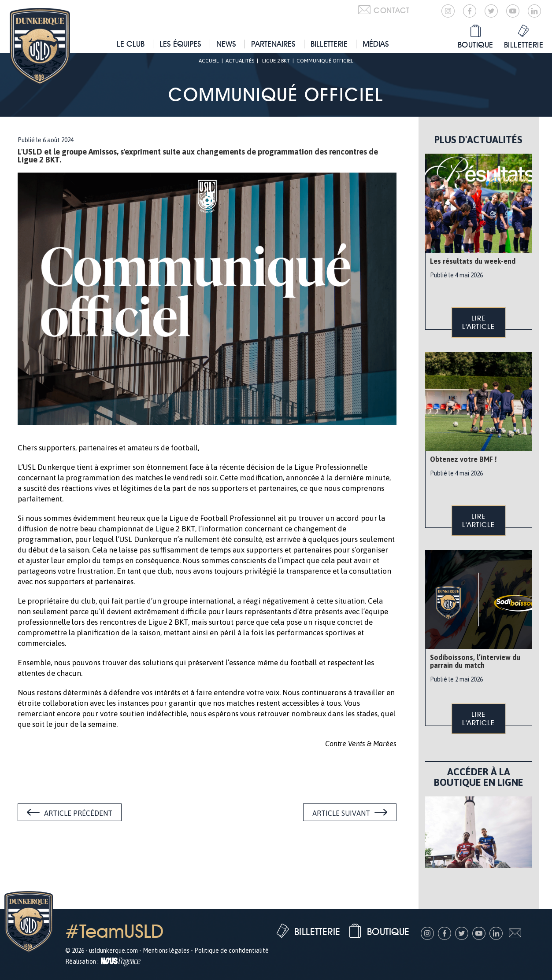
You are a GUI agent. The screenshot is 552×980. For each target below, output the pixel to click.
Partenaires (273, 44)
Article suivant (341, 813)
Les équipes (180, 44)
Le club (131, 44)
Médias (376, 44)
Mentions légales (166, 951)
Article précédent (78, 813)
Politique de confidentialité (232, 951)
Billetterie (329, 44)
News (226, 44)
